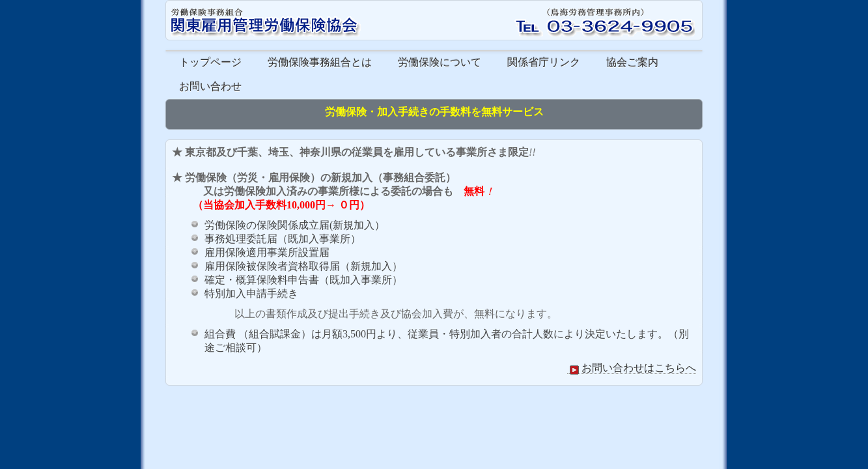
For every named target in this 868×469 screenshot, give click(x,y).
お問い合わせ (210, 86)
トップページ (210, 62)
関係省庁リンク (544, 62)
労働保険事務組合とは (320, 62)
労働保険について (440, 62)
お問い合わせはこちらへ (632, 368)
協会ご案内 (632, 62)
